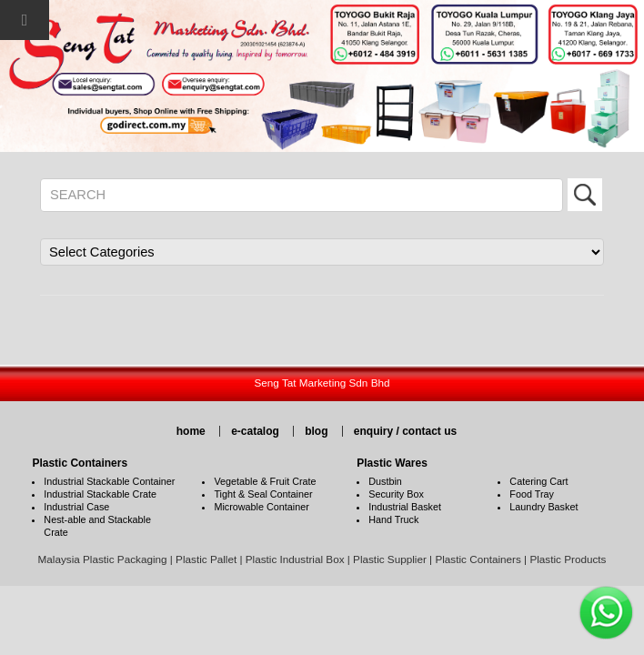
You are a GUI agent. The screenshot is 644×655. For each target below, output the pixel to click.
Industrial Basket (405, 507)
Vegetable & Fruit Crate (265, 481)
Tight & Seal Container (263, 494)
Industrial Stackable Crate (100, 494)
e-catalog (255, 431)
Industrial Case (76, 507)
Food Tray (532, 494)
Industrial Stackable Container (109, 481)
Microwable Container (261, 507)
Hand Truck (393, 519)
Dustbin (385, 481)
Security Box (396, 494)
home (191, 431)
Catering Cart (538, 481)
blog (316, 431)
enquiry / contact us (405, 431)
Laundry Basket (543, 507)
